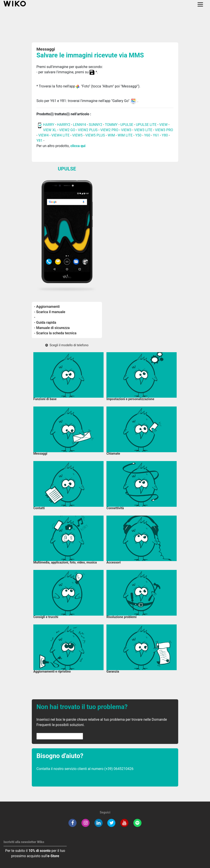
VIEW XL (50, 130)
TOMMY (111, 125)
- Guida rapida (45, 322)
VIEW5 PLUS (95, 135)
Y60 (147, 135)
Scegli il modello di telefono (67, 345)
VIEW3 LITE (143, 130)
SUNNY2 (96, 125)
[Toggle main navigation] (200, 4)
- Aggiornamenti (47, 307)
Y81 (40, 141)
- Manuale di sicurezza (52, 328)
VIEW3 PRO (164, 130)
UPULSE (127, 125)
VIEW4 (43, 135)
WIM (111, 135)
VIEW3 (126, 130)
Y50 (138, 135)
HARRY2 (64, 125)
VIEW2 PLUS (88, 130)
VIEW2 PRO (109, 130)
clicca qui (78, 146)
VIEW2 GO (67, 130)
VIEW (163, 125)
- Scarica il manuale (50, 312)
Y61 (156, 135)
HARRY (49, 125)
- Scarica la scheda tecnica (55, 333)
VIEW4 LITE (61, 135)
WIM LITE (125, 135)
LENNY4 (80, 125)
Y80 (165, 135)
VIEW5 (78, 135)
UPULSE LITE (146, 125)
